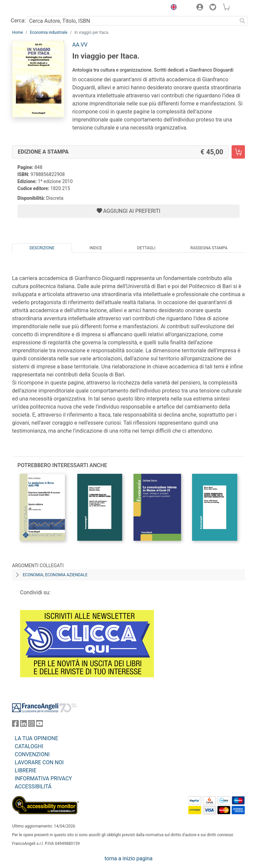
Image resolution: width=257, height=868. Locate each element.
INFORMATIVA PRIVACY (43, 778)
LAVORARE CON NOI (39, 762)
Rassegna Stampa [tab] (209, 248)
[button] (172, 8)
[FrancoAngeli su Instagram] (31, 725)
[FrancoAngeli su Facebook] (15, 725)
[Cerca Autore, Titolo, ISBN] (132, 21)
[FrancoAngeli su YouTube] (39, 725)
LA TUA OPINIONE (36, 738)
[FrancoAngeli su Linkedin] (23, 725)
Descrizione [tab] (42, 248)
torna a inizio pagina (128, 858)
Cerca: (18, 21)
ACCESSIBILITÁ (33, 787)
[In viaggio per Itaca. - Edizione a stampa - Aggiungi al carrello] (238, 152)
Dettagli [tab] (146, 248)
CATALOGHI (29, 746)
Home (17, 32)
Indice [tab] (96, 248)
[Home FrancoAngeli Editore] (35, 8)
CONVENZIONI (32, 754)
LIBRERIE (26, 770)
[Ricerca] (242, 21)
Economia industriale (49, 32)
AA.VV (80, 45)
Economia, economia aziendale (55, 575)
